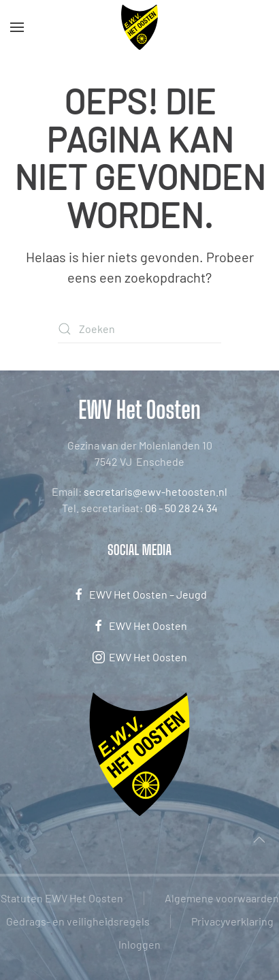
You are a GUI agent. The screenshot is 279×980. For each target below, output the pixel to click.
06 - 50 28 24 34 (181, 508)
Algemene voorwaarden (222, 898)
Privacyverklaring (232, 921)
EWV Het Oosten (139, 626)
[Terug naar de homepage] (140, 27)
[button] (17, 27)
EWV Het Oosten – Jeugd (139, 595)
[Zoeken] (139, 329)
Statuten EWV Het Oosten (62, 898)
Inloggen (139, 944)
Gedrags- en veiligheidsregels (78, 921)
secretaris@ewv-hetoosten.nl (155, 491)
